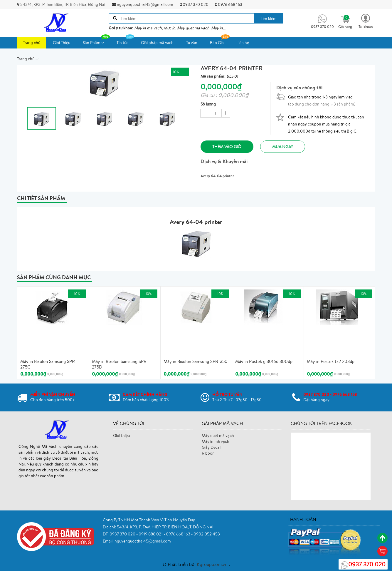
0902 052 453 (207, 534)
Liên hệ (243, 43)
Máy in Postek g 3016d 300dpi (264, 362)
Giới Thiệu (62, 43)
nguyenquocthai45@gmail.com (143, 4)
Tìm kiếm (269, 19)
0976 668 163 (229, 4)
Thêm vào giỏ (227, 147)
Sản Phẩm (96, 41)
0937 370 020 (194, 4)
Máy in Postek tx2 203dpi (331, 362)
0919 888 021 (151, 534)
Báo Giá (220, 41)
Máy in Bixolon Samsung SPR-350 (196, 362)
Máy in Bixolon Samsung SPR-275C (48, 365)
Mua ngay (283, 147)
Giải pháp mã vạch (157, 43)
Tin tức (125, 41)
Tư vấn (192, 43)
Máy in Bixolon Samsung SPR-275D (120, 365)
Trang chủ (32, 43)
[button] (366, 21)
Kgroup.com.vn (213, 565)
